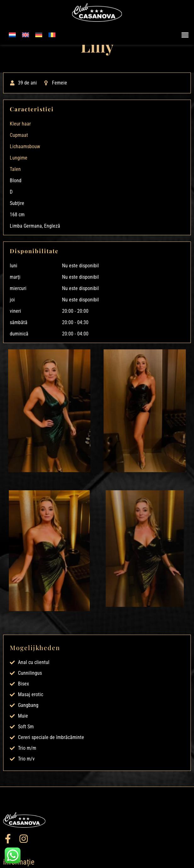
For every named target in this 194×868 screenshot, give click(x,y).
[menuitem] (12, 35)
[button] (185, 35)
